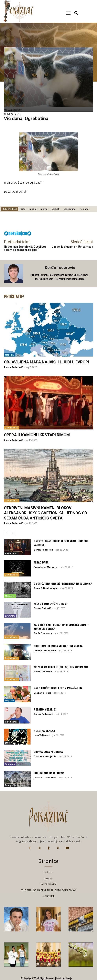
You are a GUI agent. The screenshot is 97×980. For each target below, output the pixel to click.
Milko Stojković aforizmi (50, 604)
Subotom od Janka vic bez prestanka (58, 646)
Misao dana (41, 562)
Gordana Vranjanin (45, 756)
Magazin (9, 355)
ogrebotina (70, 209)
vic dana (84, 209)
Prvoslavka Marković (46, 567)
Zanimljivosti (12, 428)
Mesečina (10, 596)
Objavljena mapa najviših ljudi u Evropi (46, 362)
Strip (7, 743)
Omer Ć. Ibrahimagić (46, 588)
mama (44, 209)
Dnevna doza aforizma (48, 752)
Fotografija (11, 785)
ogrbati (55, 209)
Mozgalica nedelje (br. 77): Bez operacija (61, 667)
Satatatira (10, 616)
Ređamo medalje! (45, 709)
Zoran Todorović (13, 367)
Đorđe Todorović (60, 268)
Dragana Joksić (43, 693)
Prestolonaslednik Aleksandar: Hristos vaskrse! (61, 543)
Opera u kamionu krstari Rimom (37, 435)
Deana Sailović (42, 608)
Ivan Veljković (42, 735)
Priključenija (11, 553)
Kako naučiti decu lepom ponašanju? (58, 688)
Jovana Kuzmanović (45, 777)
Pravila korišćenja (64, 978)
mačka (33, 209)
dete (23, 209)
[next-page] (13, 533)
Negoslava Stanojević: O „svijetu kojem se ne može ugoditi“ (25, 248)
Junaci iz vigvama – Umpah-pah (72, 247)
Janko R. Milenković (45, 650)
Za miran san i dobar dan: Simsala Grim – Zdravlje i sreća (61, 627)
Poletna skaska (44, 730)
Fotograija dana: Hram (49, 773)
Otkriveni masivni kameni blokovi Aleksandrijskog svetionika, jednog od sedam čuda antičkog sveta (46, 513)
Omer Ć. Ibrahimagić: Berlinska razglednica (63, 583)
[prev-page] (6, 533)
